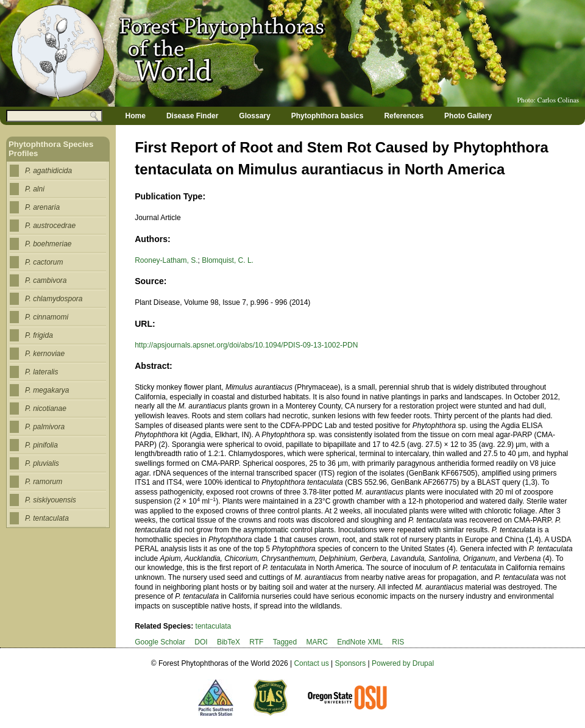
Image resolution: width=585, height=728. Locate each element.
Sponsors (351, 663)
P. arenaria (42, 207)
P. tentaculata (47, 518)
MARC (317, 642)
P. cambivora (46, 280)
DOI (201, 642)
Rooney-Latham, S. (166, 260)
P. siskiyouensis (51, 500)
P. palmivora (45, 427)
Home (136, 116)
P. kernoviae (45, 354)
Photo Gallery (468, 116)
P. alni (35, 189)
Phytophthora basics (328, 116)
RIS (398, 642)
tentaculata (214, 626)
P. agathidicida (48, 171)
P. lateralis (41, 372)
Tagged (285, 642)
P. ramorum (44, 482)
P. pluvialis (42, 463)
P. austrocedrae (50, 226)
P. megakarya (47, 390)
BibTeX (229, 642)
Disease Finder (192, 116)
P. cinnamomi (47, 317)
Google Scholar (160, 642)
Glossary (254, 116)
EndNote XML (360, 642)
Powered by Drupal (403, 663)
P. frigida (39, 335)
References (404, 116)
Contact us (311, 663)
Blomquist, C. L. (228, 260)
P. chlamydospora (54, 299)
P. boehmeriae (48, 244)
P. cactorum (44, 262)
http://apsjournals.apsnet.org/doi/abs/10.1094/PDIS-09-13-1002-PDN (246, 345)
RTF (256, 642)
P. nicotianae (46, 409)
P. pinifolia (41, 445)
